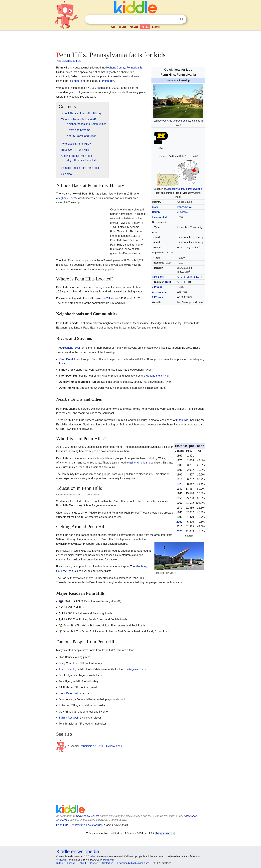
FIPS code (158, 297)
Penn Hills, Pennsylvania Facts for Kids (79, 825)
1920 (179, 484)
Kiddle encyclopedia (87, 816)
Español (156, 27)
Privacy (94, 863)
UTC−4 (181, 282)
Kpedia (145, 27)
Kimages (134, 27)
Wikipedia (62, 860)
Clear (175, 19)
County (156, 212)
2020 (179, 531)
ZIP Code (157, 287)
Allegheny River (71, 348)
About (83, 863)
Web (113, 27)
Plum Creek (66, 359)
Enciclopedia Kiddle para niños (133, 863)
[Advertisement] (130, 40)
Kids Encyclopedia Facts (69, 61)
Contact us (108, 863)
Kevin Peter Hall (68, 693)
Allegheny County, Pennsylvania (123, 68)
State (155, 207)
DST (168, 282)
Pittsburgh (108, 81)
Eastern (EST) (194, 277)
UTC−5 (181, 277)
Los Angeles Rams (135, 669)
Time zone (158, 277)
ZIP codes (112, 299)
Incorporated (159, 217)
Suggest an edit (165, 834)
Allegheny (183, 212)
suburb (78, 81)
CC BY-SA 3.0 (91, 856)
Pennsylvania (195, 189)
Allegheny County (176, 189)
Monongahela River (157, 376)
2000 (179, 522)
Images (123, 27)
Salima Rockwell (69, 718)
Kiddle (60, 863)
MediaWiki (109, 860)
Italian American (139, 463)
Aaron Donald (67, 669)
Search (182, 19)
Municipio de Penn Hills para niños (101, 746)
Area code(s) (159, 292)
